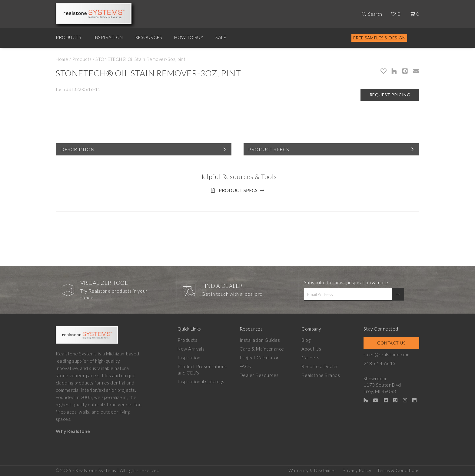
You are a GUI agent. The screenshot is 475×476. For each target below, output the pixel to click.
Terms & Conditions (398, 470)
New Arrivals (191, 349)
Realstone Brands (321, 375)
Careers (311, 358)
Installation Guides (260, 340)
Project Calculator (259, 358)
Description (78, 149)
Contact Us (391, 343)
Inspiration (108, 37)
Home (62, 59)
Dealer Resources (259, 375)
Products (68, 37)
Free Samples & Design (379, 38)
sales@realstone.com (387, 355)
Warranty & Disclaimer (312, 470)
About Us (311, 349)
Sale (221, 37)
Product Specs (269, 149)
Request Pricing (390, 95)
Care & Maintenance (262, 349)
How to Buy (189, 37)
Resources (149, 37)
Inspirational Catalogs (201, 381)
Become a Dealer (320, 366)
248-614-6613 (380, 363)
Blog (306, 340)
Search (375, 14)
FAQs (245, 366)
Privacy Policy (357, 470)
